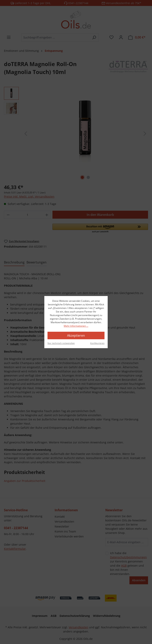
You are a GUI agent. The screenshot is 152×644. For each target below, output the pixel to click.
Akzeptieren (76, 335)
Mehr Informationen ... (76, 326)
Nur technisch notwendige (61, 343)
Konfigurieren (97, 343)
